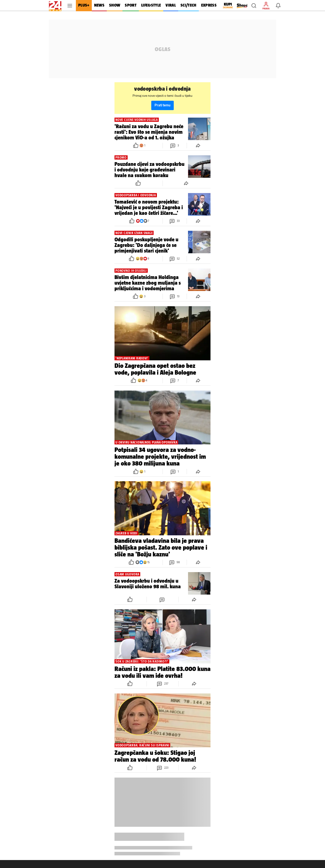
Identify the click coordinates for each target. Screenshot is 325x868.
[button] (254, 6)
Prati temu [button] (162, 105)
